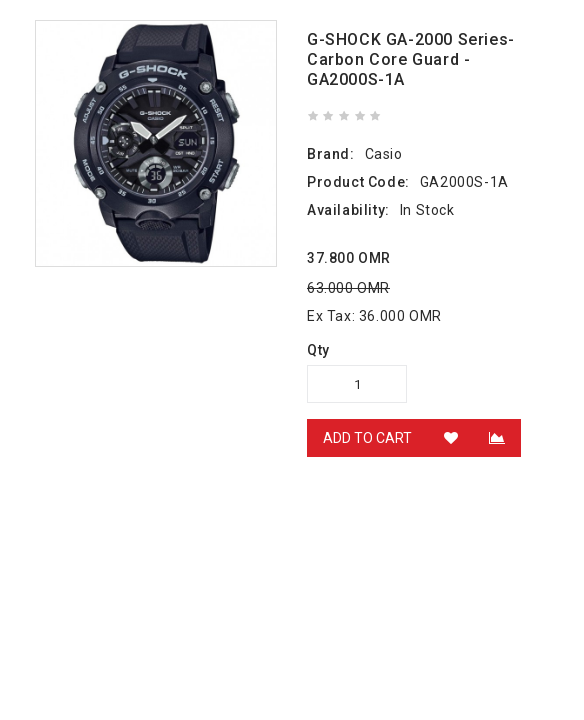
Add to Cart (367, 438)
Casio (384, 154)
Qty (318, 350)
